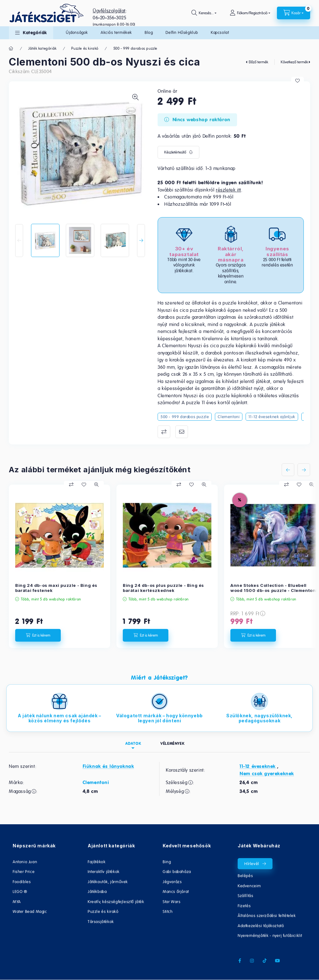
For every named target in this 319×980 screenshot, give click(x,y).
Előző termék (258, 62)
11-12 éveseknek (258, 766)
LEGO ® (20, 892)
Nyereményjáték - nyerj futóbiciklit (270, 936)
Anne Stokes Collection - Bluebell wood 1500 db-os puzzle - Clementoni (274, 588)
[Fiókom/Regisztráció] (250, 13)
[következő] (304, 470)
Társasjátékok (101, 922)
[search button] (204, 13)
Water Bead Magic (30, 911)
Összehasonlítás (164, 432)
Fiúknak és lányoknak (108, 766)
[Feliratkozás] (178, 152)
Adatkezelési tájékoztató (261, 926)
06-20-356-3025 (109, 18)
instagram (252, 961)
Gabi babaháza (177, 872)
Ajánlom (182, 432)
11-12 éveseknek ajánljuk (272, 417)
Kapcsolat (220, 32)
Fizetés (244, 906)
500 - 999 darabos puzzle (135, 48)
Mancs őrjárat (176, 892)
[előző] (288, 470)
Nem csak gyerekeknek (267, 774)
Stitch (168, 911)
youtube (278, 961)
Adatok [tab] (133, 743)
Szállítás (245, 896)
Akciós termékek (116, 32)
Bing (167, 862)
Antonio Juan (25, 862)
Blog (149, 32)
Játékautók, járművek (108, 882)
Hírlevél (252, 864)
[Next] (141, 240)
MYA (17, 902)
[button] (31, 33)
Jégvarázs (172, 882)
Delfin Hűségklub (182, 32)
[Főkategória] (11, 48)
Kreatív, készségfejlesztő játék (116, 902)
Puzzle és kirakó (85, 48)
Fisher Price (24, 872)
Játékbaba (97, 892)
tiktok (265, 961)
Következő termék (294, 62)
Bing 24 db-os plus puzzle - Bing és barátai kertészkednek (163, 588)
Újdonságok (77, 32)
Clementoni (229, 417)
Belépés (245, 876)
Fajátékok (97, 862)
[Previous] (19, 240)
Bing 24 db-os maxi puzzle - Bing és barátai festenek (56, 588)
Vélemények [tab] (172, 743)
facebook (240, 961)
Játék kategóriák (42, 48)
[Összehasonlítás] (71, 485)
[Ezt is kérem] (38, 635)
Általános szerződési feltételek (267, 916)
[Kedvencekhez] (297, 81)
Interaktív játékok (104, 872)
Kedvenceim (249, 886)
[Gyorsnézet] (97, 485)
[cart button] (294, 13)
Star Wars (172, 902)
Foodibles (22, 882)
